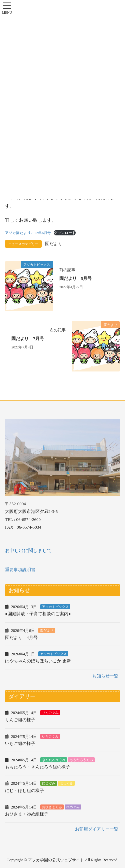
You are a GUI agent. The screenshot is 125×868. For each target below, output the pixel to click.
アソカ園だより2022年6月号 (28, 233)
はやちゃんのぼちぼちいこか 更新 (38, 661)
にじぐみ (49, 783)
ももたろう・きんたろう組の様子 (37, 767)
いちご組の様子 (20, 743)
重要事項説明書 (20, 570)
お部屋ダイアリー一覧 (97, 829)
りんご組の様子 (20, 720)
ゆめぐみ (73, 807)
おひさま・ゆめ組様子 (27, 814)
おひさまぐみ (52, 807)
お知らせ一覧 (105, 676)
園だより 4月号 (21, 637)
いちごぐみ (50, 736)
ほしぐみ (66, 783)
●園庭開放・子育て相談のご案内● (38, 614)
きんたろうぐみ (54, 760)
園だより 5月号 (75, 279)
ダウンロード (65, 233)
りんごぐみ (50, 713)
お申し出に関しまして (28, 551)
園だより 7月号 (27, 339)
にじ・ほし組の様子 (24, 791)
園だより (54, 244)
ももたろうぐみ (81, 760)
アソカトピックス (55, 607)
